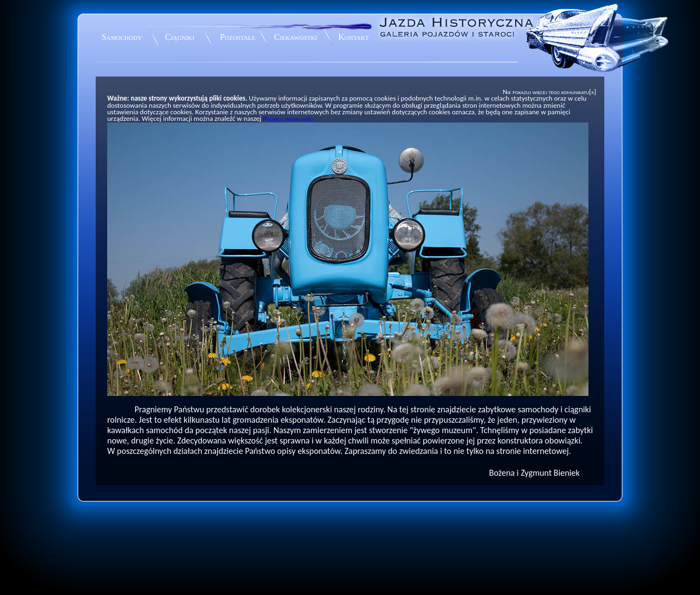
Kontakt (354, 37)
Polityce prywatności (288, 118)
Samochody (122, 37)
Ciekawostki (296, 37)
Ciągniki (180, 37)
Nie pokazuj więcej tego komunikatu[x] (549, 92)
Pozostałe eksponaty (238, 39)
